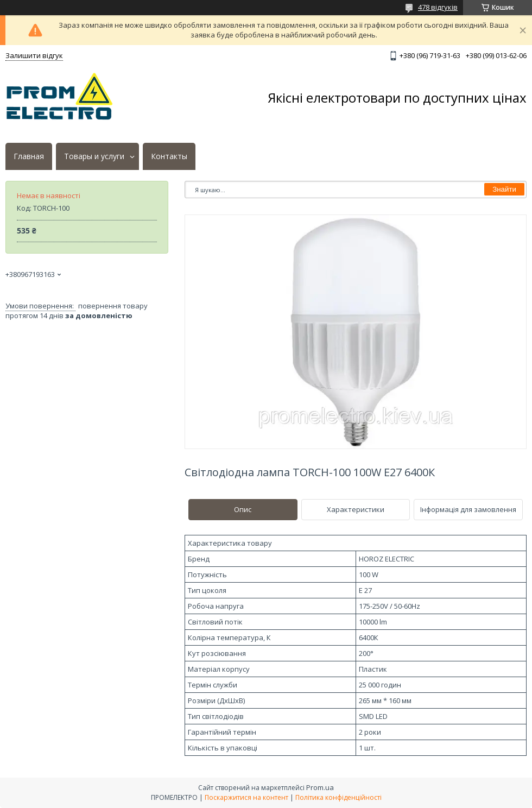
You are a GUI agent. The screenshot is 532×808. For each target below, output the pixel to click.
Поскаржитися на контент (246, 797)
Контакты (169, 156)
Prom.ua (320, 787)
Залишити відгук (34, 55)
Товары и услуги (94, 156)
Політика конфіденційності (338, 797)
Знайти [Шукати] (504, 189)
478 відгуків (438, 7)
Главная (29, 156)
